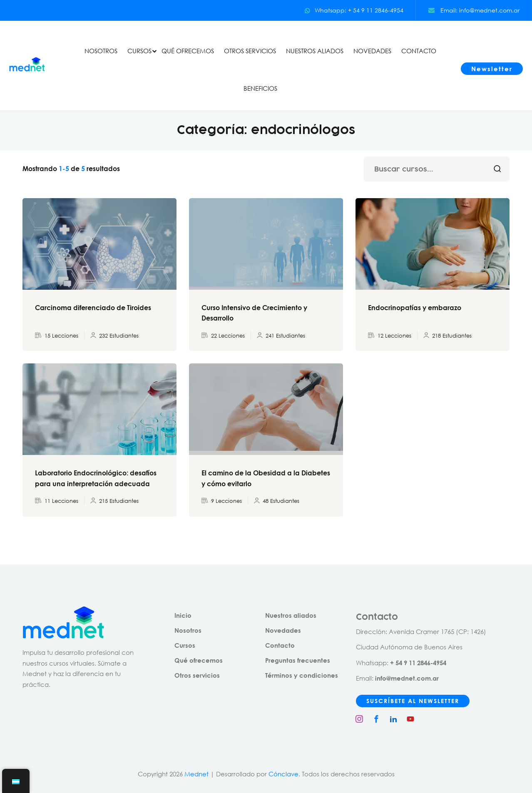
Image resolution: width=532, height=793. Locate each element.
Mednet (196, 774)
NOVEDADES (372, 51)
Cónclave (283, 774)
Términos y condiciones (302, 675)
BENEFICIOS (260, 88)
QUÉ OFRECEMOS (188, 51)
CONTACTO (419, 51)
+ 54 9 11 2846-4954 (418, 663)
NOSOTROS (101, 51)
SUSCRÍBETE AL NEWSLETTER (413, 701)
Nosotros (188, 630)
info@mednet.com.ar (407, 678)
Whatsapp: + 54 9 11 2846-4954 (354, 10)
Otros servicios (197, 675)
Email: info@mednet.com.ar (474, 10)
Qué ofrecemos (199, 660)
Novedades (283, 630)
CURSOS (139, 51)
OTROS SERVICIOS (250, 51)
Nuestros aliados (291, 615)
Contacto (280, 645)
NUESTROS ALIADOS (315, 51)
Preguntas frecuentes (298, 660)
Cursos (185, 645)
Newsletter (492, 69)
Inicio (183, 615)
